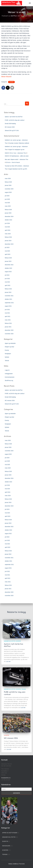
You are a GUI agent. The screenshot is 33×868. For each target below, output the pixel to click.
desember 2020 (9, 330)
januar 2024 (8, 241)
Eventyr (7, 350)
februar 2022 (8, 289)
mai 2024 (7, 227)
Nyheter (11, 82)
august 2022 (8, 272)
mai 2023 (7, 251)
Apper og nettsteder (10, 343)
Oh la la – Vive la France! (13, 162)
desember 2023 (9, 244)
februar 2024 (8, 237)
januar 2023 (8, 261)
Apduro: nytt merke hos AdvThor (14, 117)
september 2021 (9, 303)
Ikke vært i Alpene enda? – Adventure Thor (16, 159)
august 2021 (8, 306)
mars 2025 (8, 206)
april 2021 (8, 316)
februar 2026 (8, 182)
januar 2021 (8, 327)
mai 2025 (7, 203)
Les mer (8, 661)
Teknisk (7, 361)
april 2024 (8, 230)
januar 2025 (8, 213)
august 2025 (8, 192)
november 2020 (9, 334)
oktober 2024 (8, 220)
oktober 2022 (8, 268)
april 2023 (8, 254)
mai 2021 (7, 313)
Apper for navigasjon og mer (17, 150)
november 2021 (9, 296)
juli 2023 (7, 247)
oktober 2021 (8, 299)
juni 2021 (7, 310)
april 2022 (8, 285)
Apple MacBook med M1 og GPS (18, 169)
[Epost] (16, 789)
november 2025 (9, 189)
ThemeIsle (22, 864)
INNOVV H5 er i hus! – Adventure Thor (15, 153)
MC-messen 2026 (10, 127)
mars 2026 (8, 178)
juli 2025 (7, 196)
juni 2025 (7, 199)
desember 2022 (9, 265)
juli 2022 (7, 275)
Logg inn (7, 370)
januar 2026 (8, 185)
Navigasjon (8, 354)
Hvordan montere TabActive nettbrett (19, 143)
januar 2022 (8, 292)
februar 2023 (8, 258)
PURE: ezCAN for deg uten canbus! (15, 120)
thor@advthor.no (6, 778)
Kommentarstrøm (10, 377)
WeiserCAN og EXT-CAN (12, 131)
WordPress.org (9, 380)
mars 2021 (8, 320)
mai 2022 (7, 282)
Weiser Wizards (6, 77)
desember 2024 (9, 216)
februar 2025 (8, 210)
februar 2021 (8, 323)
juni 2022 (7, 279)
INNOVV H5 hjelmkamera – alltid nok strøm (17, 156)
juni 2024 (7, 223)
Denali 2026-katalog (10, 124)
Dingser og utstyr (10, 347)
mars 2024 (8, 234)
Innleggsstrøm (9, 374)
